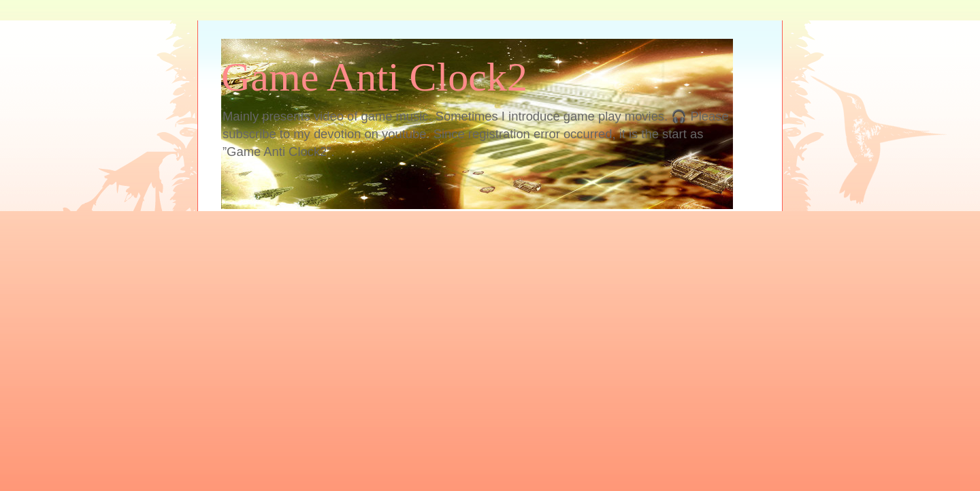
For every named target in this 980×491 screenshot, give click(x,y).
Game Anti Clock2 (374, 77)
